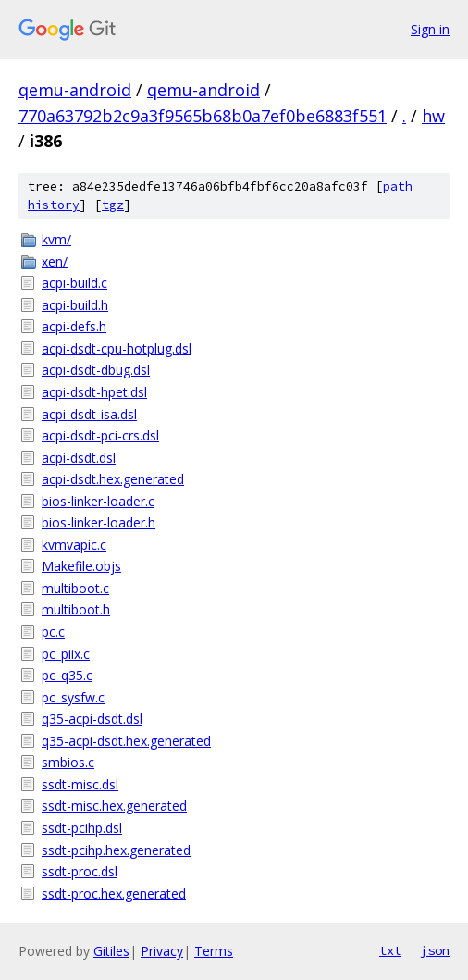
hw (433, 116)
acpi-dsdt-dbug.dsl (96, 370)
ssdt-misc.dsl (80, 784)
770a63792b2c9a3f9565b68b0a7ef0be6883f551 (203, 116)
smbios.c (68, 762)
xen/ (55, 261)
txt (390, 950)
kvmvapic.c (74, 545)
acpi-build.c (74, 283)
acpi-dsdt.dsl (79, 458)
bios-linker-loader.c (98, 501)
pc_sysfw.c (73, 697)
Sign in (430, 29)
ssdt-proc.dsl (80, 871)
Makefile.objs (81, 566)
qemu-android (75, 90)
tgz (113, 205)
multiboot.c (75, 588)
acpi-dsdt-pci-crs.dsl (100, 435)
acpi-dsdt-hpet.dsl (94, 392)
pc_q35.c (67, 675)
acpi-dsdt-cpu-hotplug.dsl (117, 348)
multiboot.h (76, 609)
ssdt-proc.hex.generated (114, 893)
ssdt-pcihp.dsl (82, 828)
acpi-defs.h (74, 326)
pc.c (53, 632)
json (435, 950)
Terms (214, 951)
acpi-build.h (75, 305)
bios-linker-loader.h (99, 522)
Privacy (162, 951)
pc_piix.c (66, 654)
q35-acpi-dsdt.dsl (92, 719)
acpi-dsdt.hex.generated (113, 479)
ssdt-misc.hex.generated (114, 806)
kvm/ (56, 239)
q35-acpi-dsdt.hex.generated (126, 741)
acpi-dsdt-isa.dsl (89, 414)
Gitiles (111, 951)
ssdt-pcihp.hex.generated (116, 850)
